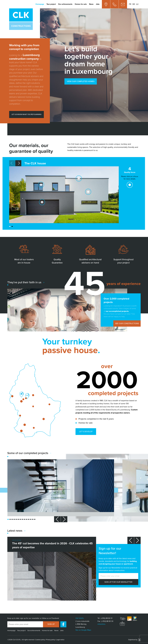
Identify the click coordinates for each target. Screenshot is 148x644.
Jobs (98, 4)
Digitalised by (134, 640)
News (91, 4)
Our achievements (65, 4)
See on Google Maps (83, 630)
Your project (51, 4)
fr (130, 4)
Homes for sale (81, 4)
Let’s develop (86, 432)
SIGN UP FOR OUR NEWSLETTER (118, 582)
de (134, 4)
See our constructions (127, 324)
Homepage (40, 4)
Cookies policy (40, 640)
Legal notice (60, 640)
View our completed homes (81, 81)
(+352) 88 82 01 (107, 618)
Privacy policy (51, 640)
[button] (18, 163)
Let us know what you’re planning (26, 114)
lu (137, 4)
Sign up (51, 624)
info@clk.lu (101, 624)
